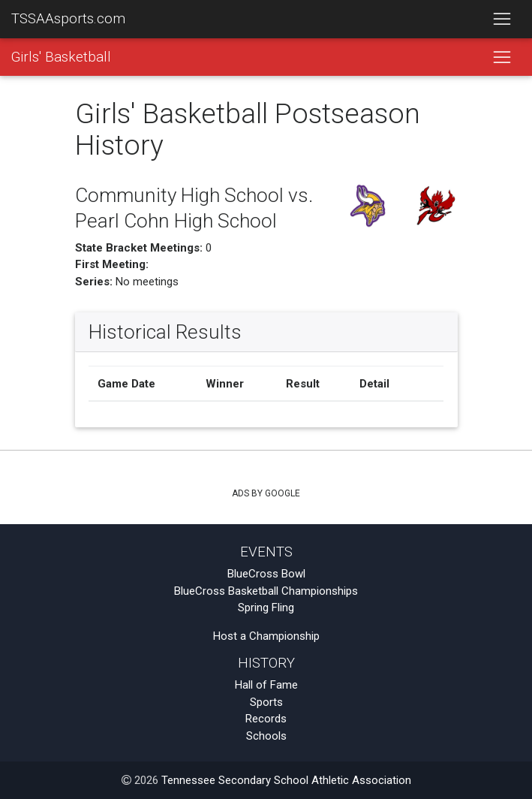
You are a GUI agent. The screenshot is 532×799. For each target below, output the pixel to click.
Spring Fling (266, 608)
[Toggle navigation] (502, 20)
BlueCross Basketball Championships (266, 591)
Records (266, 719)
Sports (266, 702)
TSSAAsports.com (68, 19)
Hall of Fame (266, 685)
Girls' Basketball (61, 57)
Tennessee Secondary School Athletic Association (286, 780)
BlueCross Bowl (266, 574)
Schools (266, 736)
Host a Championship (266, 636)
